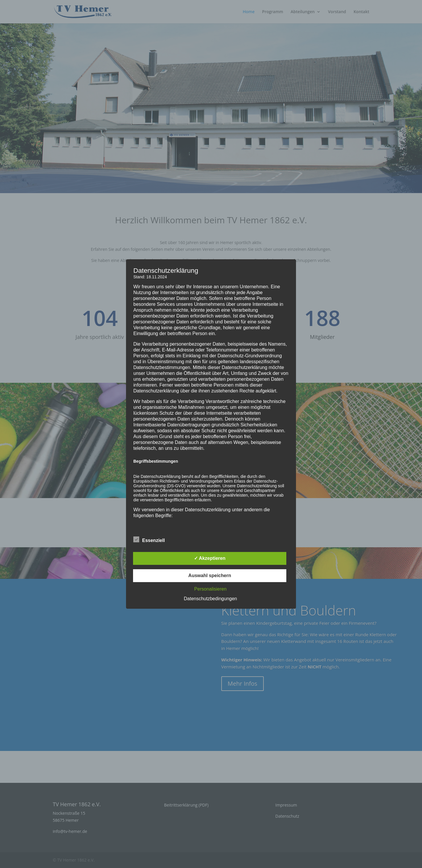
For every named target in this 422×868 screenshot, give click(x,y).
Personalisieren (210, 589)
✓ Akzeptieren (210, 558)
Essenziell (149, 540)
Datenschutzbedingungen (210, 599)
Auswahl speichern (210, 575)
